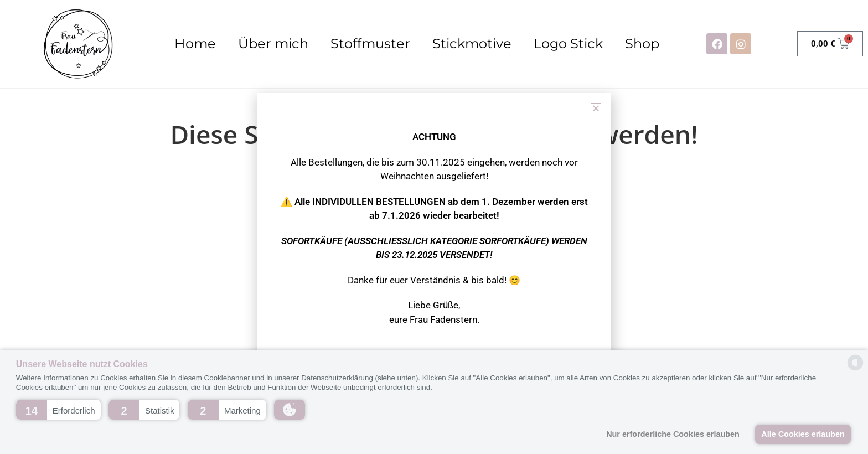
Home (195, 43)
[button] (58, 410)
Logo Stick (568, 43)
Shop (642, 43)
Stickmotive (472, 43)
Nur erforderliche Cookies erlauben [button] (673, 434)
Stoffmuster (370, 43)
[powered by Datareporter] (855, 370)
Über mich (273, 43)
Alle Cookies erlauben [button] (803, 434)
